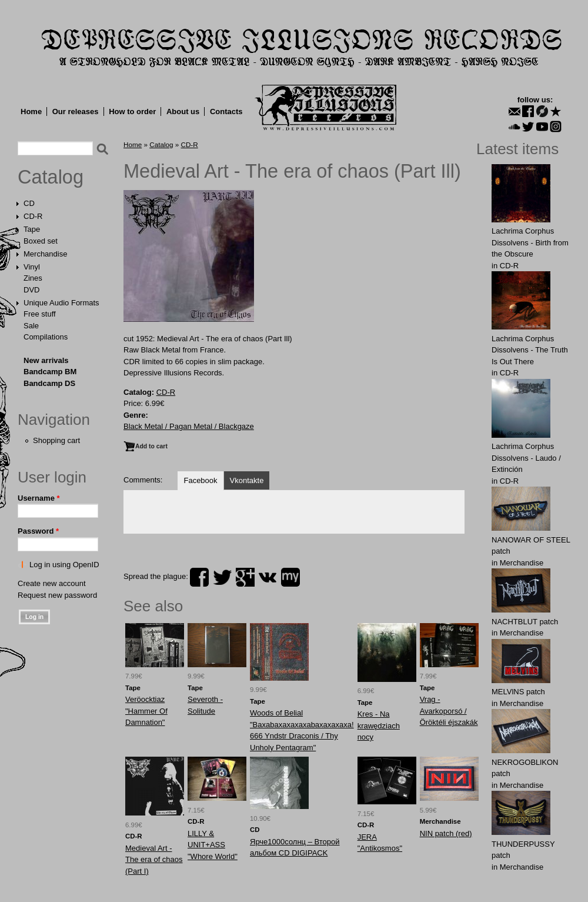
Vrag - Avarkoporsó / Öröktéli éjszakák (449, 711)
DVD (31, 290)
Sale (31, 326)
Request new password (57, 595)
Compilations (46, 337)
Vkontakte (247, 480)
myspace (290, 577)
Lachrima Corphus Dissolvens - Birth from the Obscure (530, 242)
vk (268, 577)
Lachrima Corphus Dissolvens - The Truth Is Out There (530, 350)
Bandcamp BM (50, 372)
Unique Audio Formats (61, 303)
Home (31, 111)
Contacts (226, 111)
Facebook (200, 480)
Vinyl (32, 267)
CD (29, 203)
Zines (33, 278)
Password (38, 531)
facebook (199, 577)
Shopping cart (56, 440)
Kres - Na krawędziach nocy (379, 725)
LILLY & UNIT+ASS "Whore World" (213, 845)
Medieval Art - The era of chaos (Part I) (154, 860)
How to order (132, 111)
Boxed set (41, 241)
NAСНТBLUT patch (525, 622)
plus (245, 577)
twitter (222, 577)
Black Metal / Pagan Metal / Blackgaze (189, 426)
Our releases (76, 111)
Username (39, 498)
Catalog (51, 177)
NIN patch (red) (446, 833)
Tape (32, 229)
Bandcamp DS (49, 383)
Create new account (52, 583)
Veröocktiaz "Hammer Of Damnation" (146, 711)
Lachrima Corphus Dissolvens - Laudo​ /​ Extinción (526, 458)
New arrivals (46, 360)
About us (183, 111)
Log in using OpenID (64, 565)
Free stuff (40, 314)
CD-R (33, 216)
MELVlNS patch (518, 692)
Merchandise (45, 254)
